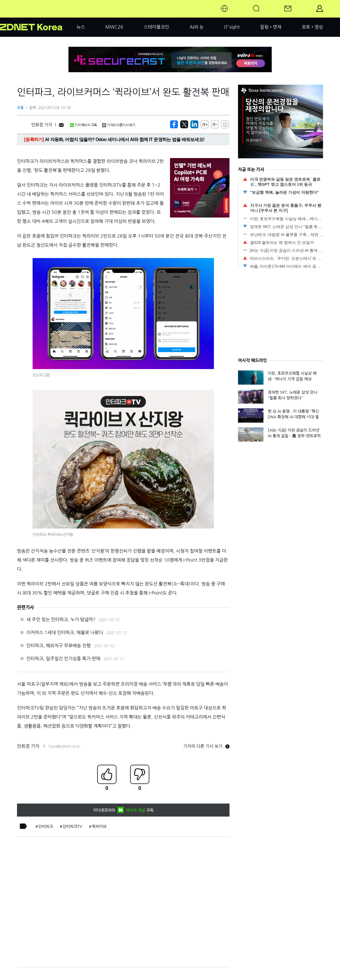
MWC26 (114, 27)
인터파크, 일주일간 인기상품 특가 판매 (63, 659)
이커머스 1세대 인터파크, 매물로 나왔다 (65, 632)
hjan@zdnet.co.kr (64, 746)
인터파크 (46, 826)
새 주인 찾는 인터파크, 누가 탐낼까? (61, 619)
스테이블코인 (156, 27)
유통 (20, 108)
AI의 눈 (197, 27)
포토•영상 (312, 27)
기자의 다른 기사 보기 (206, 746)
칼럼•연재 (271, 27)
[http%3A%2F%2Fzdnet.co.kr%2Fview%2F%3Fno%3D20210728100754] (194, 124)
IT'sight (232, 27)
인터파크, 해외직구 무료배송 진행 (59, 645)
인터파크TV (72, 826)
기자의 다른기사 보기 (119, 125)
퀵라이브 (99, 826)
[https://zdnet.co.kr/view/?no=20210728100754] (174, 124)
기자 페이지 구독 (83, 125)
